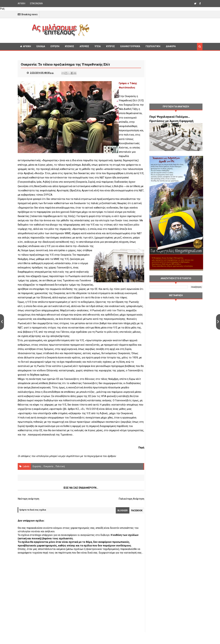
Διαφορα (171, 46)
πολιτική (60, 475)
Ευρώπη (55, 46)
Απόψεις (84, 46)
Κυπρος (110, 46)
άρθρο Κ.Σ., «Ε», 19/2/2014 (116, 413)
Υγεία (98, 46)
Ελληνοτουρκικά (130, 46)
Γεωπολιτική (153, 46)
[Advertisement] (147, 30)
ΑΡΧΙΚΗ (21, 3)
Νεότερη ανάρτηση (28, 507)
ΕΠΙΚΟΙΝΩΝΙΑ (36, 3)
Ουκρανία (48, 475)
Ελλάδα (41, 46)
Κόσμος (69, 46)
